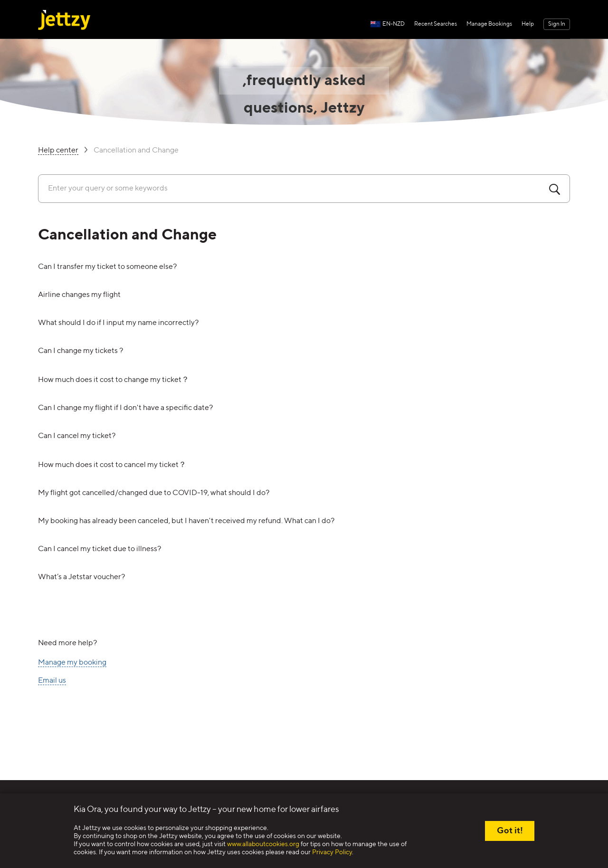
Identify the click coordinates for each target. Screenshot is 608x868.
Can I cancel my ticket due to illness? (100, 549)
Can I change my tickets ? (81, 351)
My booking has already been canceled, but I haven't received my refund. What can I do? (186, 521)
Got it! (510, 831)
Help (528, 24)
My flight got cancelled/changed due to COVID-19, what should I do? (154, 493)
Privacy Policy (332, 852)
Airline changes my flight (79, 295)
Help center (58, 151)
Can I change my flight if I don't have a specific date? (125, 408)
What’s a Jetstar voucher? (81, 577)
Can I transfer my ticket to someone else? (107, 267)
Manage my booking (72, 663)
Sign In (557, 24)
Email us (52, 681)
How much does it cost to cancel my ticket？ (112, 465)
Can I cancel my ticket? (77, 436)
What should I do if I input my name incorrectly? (118, 323)
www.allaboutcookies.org (263, 844)
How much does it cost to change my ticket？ (114, 380)
